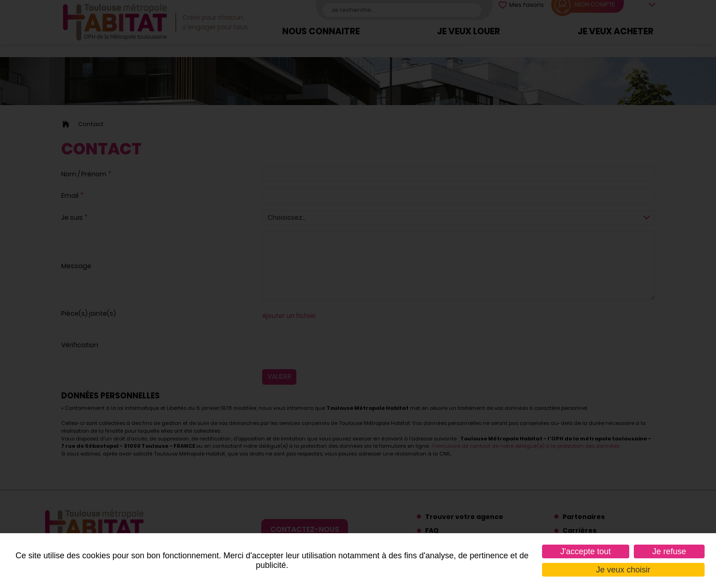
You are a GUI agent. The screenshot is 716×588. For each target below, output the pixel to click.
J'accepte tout (586, 551)
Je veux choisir (623, 570)
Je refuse (669, 551)
